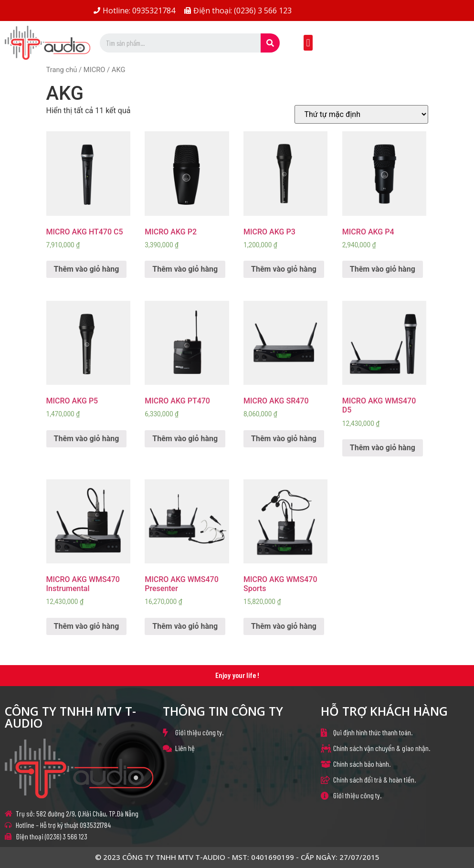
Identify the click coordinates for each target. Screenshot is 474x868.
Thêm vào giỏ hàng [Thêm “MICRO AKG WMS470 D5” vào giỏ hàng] (383, 448)
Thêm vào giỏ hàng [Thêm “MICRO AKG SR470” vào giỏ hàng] (284, 439)
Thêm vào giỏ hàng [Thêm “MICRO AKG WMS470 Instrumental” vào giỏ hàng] (87, 626)
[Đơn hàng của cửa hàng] (361, 114)
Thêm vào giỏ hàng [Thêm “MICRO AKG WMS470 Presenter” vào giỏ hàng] (185, 626)
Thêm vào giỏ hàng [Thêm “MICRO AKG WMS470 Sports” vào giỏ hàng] (284, 626)
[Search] (270, 43)
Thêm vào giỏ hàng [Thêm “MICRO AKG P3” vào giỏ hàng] (284, 269)
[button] (308, 43)
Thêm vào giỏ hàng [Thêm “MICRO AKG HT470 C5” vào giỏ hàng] (87, 269)
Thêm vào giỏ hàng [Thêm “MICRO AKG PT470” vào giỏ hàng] (185, 439)
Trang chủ (62, 70)
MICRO (95, 70)
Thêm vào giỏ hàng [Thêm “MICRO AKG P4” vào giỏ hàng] (383, 269)
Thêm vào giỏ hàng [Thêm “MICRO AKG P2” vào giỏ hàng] (185, 269)
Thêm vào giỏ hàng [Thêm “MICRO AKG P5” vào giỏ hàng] (87, 439)
